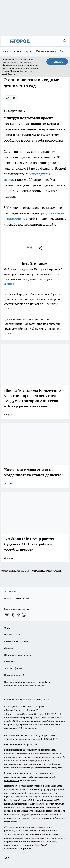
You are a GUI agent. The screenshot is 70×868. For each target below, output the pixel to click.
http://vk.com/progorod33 (18, 800)
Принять (57, 62)
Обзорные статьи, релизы (18, 655)
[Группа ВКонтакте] (7, 615)
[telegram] (42, 248)
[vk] (30, 248)
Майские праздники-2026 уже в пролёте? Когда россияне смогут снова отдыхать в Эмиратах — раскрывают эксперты (35, 277)
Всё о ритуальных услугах (17, 51)
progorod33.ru (12, 780)
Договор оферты (13, 668)
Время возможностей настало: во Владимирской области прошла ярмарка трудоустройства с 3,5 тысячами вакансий (35, 326)
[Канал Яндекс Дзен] (18, 615)
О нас (7, 628)
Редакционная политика (17, 641)
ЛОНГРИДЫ (10, 591)
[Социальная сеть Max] (24, 615)
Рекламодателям (46, 51)
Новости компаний (14, 675)
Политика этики (13, 635)
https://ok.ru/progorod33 (46, 800)
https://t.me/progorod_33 (18, 804)
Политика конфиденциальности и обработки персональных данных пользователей (28, 684)
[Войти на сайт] (64, 41)
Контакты (9, 662)
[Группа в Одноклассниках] (13, 615)
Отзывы (8, 648)
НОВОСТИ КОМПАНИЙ (17, 598)
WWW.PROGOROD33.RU (36, 699)
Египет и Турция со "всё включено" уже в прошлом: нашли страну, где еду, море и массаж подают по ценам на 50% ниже (35, 302)
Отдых (11, 98)
